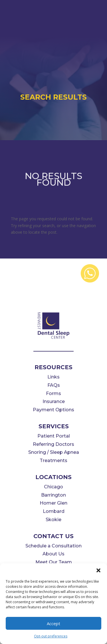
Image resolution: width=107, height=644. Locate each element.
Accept (53, 623)
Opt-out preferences (51, 636)
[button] (98, 570)
